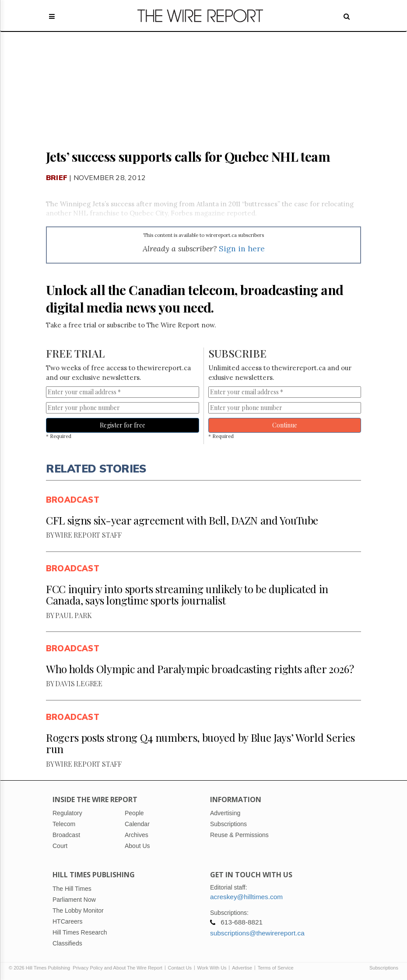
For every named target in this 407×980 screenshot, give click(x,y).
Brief (57, 177)
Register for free (123, 425)
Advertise (242, 968)
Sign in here (242, 248)
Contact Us (180, 968)
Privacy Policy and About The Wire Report (118, 968)
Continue (285, 425)
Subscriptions (384, 968)
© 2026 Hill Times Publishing (41, 968)
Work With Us (212, 968)
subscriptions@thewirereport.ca (257, 933)
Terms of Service (276, 968)
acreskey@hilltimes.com (246, 897)
